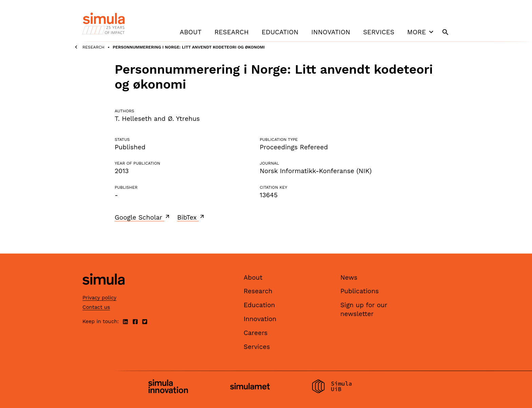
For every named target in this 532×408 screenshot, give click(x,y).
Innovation (331, 32)
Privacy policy (99, 298)
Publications (359, 291)
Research (232, 32)
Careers (256, 333)
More (421, 32)
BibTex (191, 217)
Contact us (96, 307)
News (349, 277)
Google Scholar (143, 217)
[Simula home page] (103, 290)
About (191, 32)
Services (379, 32)
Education (280, 32)
